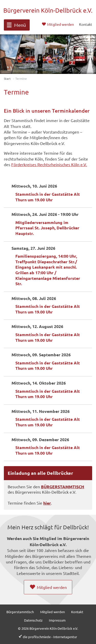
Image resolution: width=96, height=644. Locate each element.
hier (47, 503)
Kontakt (77, 612)
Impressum (57, 620)
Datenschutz (33, 620)
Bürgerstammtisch (20, 612)
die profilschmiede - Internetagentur (50, 637)
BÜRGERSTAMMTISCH (63, 487)
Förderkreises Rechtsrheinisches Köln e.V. (49, 164)
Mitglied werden (52, 612)
